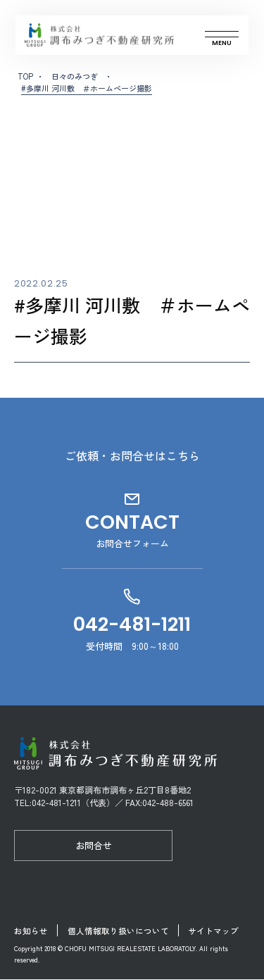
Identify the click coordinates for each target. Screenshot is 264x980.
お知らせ (31, 930)
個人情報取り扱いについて (120, 930)
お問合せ (94, 845)
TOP (25, 76)
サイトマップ (218, 930)
